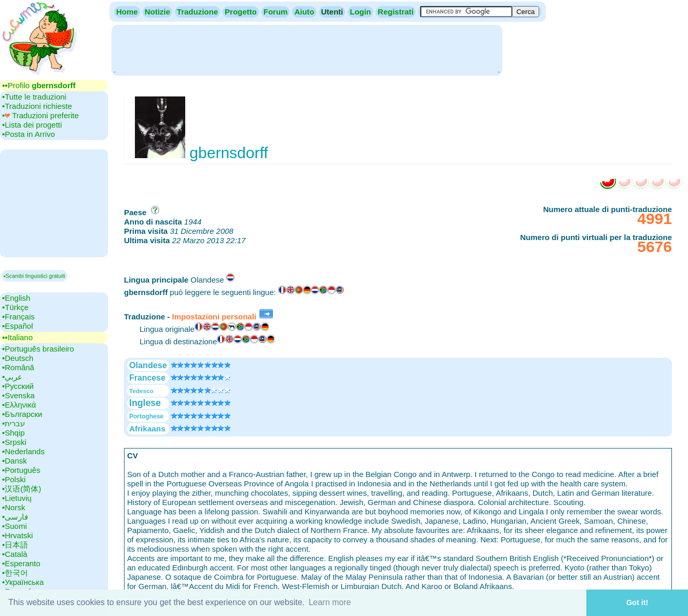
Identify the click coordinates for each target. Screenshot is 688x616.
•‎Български (22, 414)
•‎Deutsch (18, 358)
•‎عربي (12, 377)
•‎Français (18, 317)
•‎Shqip (13, 433)
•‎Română (18, 367)
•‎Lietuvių (17, 498)
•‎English (16, 298)
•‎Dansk (15, 461)
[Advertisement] (307, 49)
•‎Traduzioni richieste (37, 106)
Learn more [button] (330, 602)
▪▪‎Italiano (17, 337)
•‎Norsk (13, 507)
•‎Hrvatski (17, 535)
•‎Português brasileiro (38, 349)
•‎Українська (23, 582)
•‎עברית (13, 423)
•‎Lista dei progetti (32, 125)
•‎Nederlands (23, 451)
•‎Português (21, 470)
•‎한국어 (15, 573)
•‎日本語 (15, 545)
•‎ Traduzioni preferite (40, 115)
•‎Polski (14, 479)
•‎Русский (18, 386)
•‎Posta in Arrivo (29, 134)
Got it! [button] (637, 603)
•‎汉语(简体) (22, 489)
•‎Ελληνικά (19, 405)
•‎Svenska (18, 395)
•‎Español (17, 326)
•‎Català (15, 554)
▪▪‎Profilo (39, 85)
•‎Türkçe (15, 307)
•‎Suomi (15, 526)
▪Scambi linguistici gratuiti (35, 276)
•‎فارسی (15, 517)
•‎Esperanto (21, 563)
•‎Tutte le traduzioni (34, 97)
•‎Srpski (14, 442)
